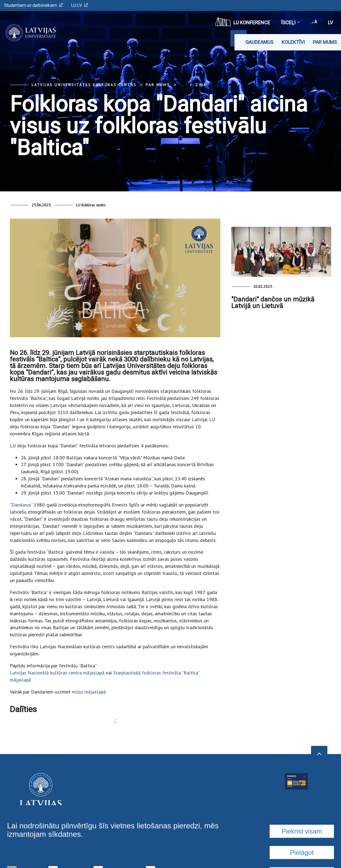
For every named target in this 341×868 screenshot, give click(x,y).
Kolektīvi (293, 42)
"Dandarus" (22, 505)
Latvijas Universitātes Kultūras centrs (84, 85)
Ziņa (201, 85)
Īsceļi (290, 22)
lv (330, 22)
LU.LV (80, 5)
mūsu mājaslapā (89, 692)
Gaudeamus (259, 42)
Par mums (325, 42)
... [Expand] (183, 85)
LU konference (243, 22)
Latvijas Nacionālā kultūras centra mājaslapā (57, 673)
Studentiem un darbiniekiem (34, 5)
